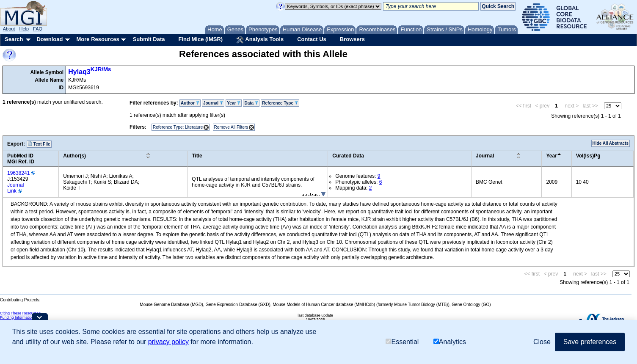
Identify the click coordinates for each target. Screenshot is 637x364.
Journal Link (15, 188)
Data (251, 103)
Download (50, 39)
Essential (402, 342)
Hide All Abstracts (611, 143)
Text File (39, 144)
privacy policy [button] (168, 342)
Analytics (450, 342)
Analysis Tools (260, 40)
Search (14, 39)
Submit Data (149, 39)
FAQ (38, 29)
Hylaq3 (90, 72)
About (9, 29)
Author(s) (74, 156)
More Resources (98, 39)
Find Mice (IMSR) (200, 39)
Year (234, 103)
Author (190, 103)
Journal (213, 103)
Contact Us (312, 39)
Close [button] (542, 342)
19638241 (18, 173)
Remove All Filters (231, 127)
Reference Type (280, 103)
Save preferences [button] (590, 342)
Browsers (352, 39)
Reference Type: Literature (178, 127)
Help (24, 29)
